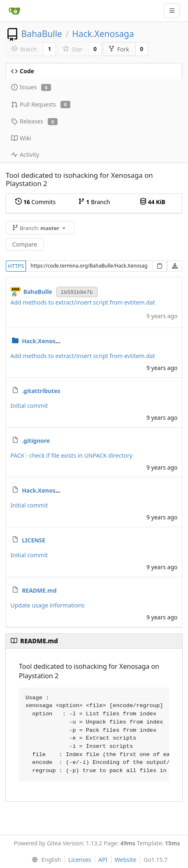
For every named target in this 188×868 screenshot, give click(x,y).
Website (126, 860)
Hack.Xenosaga (103, 34)
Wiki (21, 138)
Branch (94, 202)
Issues (31, 87)
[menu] (45, 860)
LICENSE (34, 540)
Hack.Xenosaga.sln (49, 490)
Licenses (80, 860)
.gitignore (36, 441)
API (103, 860)
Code (23, 71)
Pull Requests (41, 104)
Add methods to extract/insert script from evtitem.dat (83, 302)
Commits (35, 202)
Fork (119, 49)
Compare (25, 244)
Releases (34, 121)
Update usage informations (48, 605)
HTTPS (16, 266)
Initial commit (29, 406)
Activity (25, 155)
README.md (39, 590)
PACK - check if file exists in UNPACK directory (72, 455)
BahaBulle (42, 34)
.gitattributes (41, 391)
